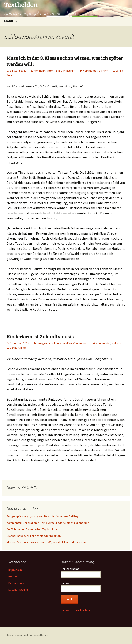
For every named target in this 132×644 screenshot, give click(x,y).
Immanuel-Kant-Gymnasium (71, 343)
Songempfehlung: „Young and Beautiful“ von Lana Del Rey (42, 516)
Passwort (67, 583)
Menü (9, 21)
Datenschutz (16, 583)
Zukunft (103, 71)
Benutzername (70, 569)
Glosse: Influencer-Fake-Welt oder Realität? (34, 536)
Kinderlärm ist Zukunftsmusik (40, 337)
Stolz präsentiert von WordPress (27, 635)
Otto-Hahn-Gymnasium (61, 71)
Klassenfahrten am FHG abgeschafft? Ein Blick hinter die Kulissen (47, 542)
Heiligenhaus (45, 343)
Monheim (40, 71)
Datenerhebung (18, 589)
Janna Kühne (18, 348)
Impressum (16, 570)
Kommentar (90, 71)
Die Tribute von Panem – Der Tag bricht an (32, 529)
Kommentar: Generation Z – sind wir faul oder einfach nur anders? (48, 523)
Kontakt (13, 576)
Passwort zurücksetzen (76, 610)
